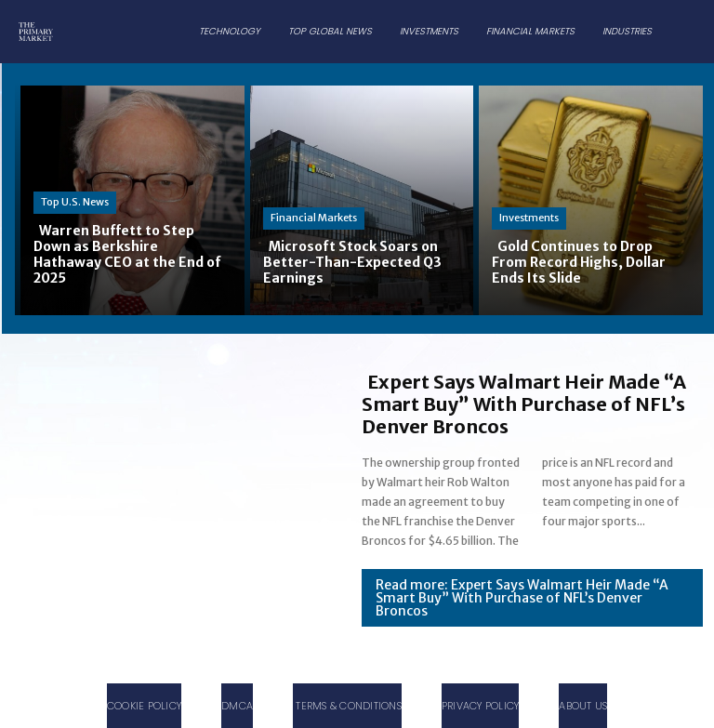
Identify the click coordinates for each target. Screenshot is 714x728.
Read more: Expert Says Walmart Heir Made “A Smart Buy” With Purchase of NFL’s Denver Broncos (522, 598)
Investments (529, 218)
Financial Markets (314, 218)
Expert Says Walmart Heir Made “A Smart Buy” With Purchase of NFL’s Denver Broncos (524, 404)
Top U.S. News (75, 202)
